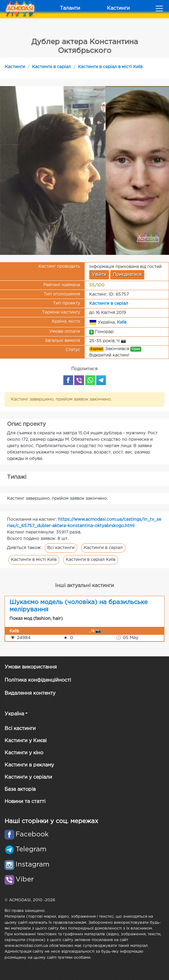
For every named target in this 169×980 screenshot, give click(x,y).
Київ (122, 322)
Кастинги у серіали (28, 777)
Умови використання (31, 667)
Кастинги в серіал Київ (91, 560)
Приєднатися (127, 275)
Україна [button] (14, 714)
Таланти (70, 8)
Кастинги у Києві (26, 741)
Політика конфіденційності (38, 680)
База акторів (20, 789)
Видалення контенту (30, 693)
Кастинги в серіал (51, 67)
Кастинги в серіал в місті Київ (110, 67)
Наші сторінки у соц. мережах (51, 821)
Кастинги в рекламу (29, 765)
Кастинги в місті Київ (34, 560)
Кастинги (118, 8)
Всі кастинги (61, 548)
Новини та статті (25, 802)
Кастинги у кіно (24, 753)
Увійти (99, 275)
